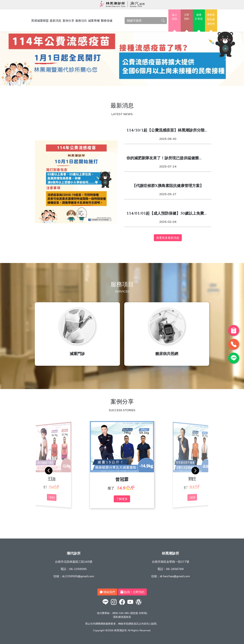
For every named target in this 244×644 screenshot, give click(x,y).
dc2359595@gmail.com (78, 576)
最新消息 (56, 21)
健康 (199, 17)
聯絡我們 (107, 592)
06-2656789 (175, 569)
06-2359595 (78, 569)
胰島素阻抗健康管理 (211, 19)
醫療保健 (107, 21)
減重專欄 (94, 21)
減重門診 (77, 354)
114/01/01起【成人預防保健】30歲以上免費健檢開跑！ (167, 214)
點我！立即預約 (132, 592)
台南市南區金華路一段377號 (171, 562)
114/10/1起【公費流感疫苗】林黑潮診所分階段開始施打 (167, 131)
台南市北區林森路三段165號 (74, 562)
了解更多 (122, 499)
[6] (138, 82)
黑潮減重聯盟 (40, 21)
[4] (125, 82)
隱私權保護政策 (122, 617)
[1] (106, 82)
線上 (174, 17)
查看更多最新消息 (168, 238)
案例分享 (68, 21)
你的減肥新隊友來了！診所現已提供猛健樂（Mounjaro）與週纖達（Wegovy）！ (163, 159)
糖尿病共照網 (167, 354)
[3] (119, 82)
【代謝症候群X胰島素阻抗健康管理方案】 (168, 186)
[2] (112, 82)
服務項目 (81, 21)
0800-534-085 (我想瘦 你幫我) (130, 613)
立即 (187, 17)
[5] (132, 82)
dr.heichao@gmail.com (175, 576)
